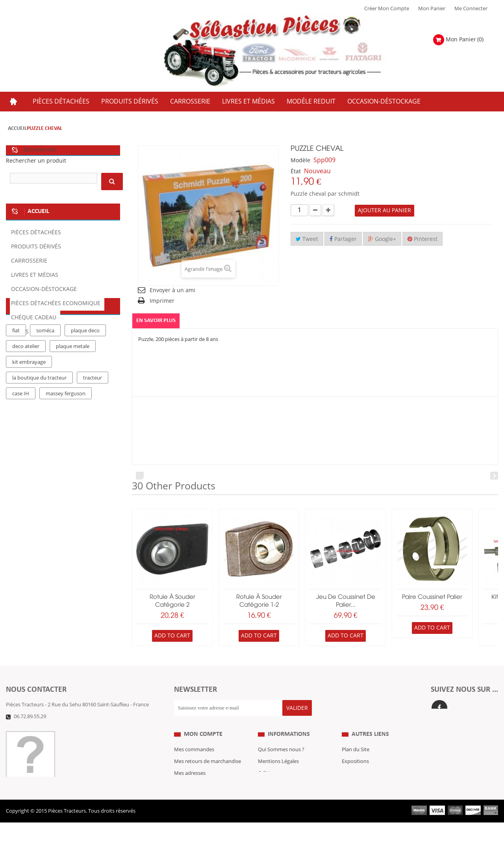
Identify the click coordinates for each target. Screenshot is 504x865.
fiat (16, 393)
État (296, 171)
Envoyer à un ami (172, 290)
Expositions (355, 774)
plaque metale (73, 408)
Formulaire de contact (40, 728)
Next (494, 476)
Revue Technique (362, 786)
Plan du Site (356, 762)
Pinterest (422, 239)
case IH (21, 456)
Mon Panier (432, 9)
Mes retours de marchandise (208, 774)
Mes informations (195, 798)
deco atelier (26, 408)
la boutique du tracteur (39, 440)
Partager (343, 239)
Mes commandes (194, 762)
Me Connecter (471, 9)
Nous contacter (360, 798)
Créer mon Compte (387, 9)
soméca (45, 393)
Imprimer (162, 301)
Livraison (269, 798)
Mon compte (203, 746)
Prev (140, 476)
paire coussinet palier (432, 597)
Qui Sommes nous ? (281, 762)
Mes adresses (190, 786)
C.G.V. (265, 786)
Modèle (300, 160)
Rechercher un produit (36, 161)
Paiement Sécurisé (279, 809)
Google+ (382, 239)
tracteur (93, 440)
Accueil (17, 129)
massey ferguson (66, 456)
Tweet (307, 239)
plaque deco (85, 393)
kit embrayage (29, 424)
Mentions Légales (278, 774)
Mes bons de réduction (201, 809)
